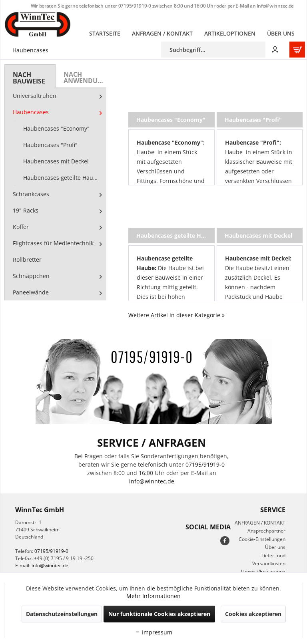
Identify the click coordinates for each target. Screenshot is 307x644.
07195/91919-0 (135, 6)
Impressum (153, 632)
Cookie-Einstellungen (262, 539)
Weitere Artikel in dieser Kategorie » (176, 315)
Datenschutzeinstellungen (62, 614)
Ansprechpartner (266, 531)
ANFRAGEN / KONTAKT (260, 523)
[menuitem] (105, 33)
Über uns (275, 547)
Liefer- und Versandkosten (269, 560)
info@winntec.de (276, 6)
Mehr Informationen (153, 596)
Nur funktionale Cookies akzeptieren (159, 614)
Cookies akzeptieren (253, 614)
